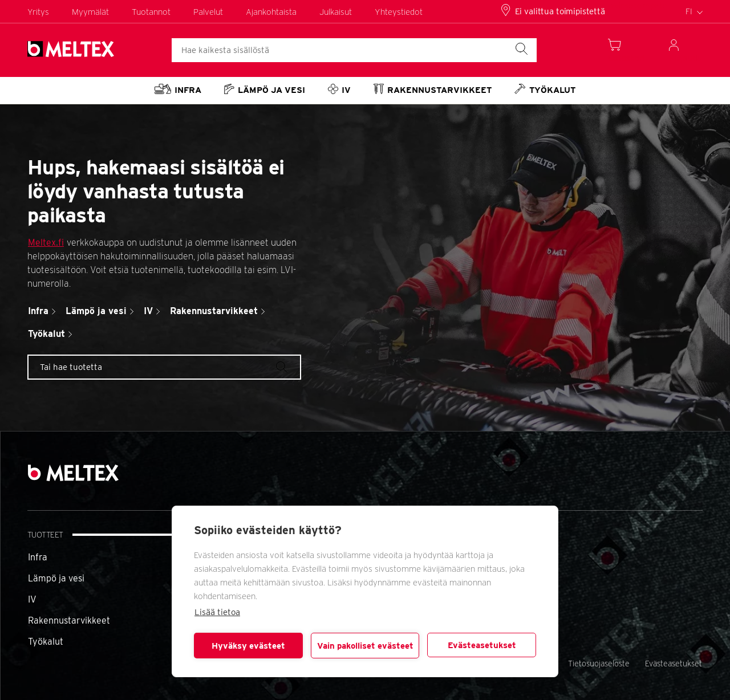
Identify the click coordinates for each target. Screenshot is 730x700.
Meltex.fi (46, 243)
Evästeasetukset (482, 645)
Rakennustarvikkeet (69, 620)
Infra (38, 557)
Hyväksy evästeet (248, 646)
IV (32, 599)
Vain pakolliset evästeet (365, 646)
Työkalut (46, 642)
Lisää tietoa (217, 612)
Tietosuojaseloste (599, 664)
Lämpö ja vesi (56, 578)
